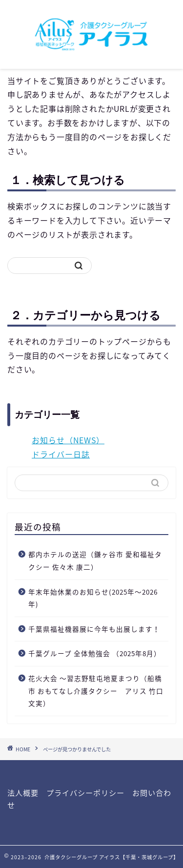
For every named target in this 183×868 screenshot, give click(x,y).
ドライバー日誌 (61, 454)
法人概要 (23, 793)
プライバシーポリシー (85, 793)
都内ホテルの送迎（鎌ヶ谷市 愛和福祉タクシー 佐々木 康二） (95, 560)
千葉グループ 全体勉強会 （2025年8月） (95, 653)
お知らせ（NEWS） (68, 440)
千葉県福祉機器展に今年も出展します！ (94, 629)
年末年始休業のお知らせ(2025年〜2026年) (93, 598)
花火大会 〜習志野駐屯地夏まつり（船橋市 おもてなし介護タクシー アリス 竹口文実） (96, 691)
